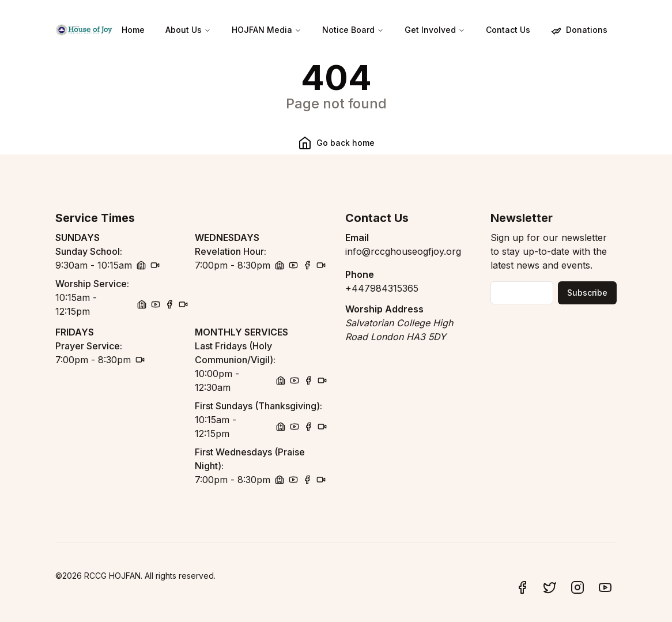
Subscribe (587, 293)
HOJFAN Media (267, 30)
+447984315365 (382, 288)
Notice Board (353, 30)
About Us (188, 30)
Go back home (336, 143)
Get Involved (435, 30)
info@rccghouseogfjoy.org (403, 251)
